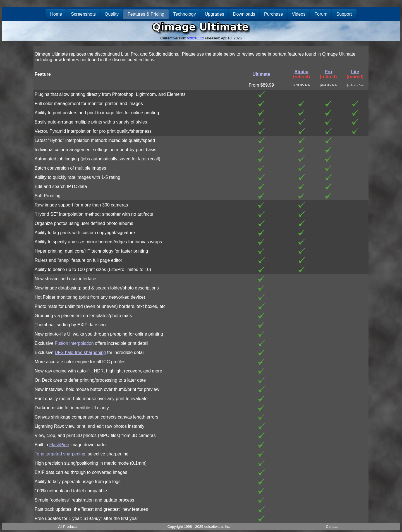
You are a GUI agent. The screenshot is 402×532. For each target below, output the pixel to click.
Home (56, 14)
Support (344, 14)
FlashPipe (59, 445)
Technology (185, 14)
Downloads (244, 14)
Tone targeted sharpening (60, 454)
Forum (321, 14)
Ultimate (261, 74)
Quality (112, 14)
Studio (301, 72)
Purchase (274, 14)
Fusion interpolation (74, 343)
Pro (328, 72)
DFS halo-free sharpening (80, 352)
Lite (355, 72)
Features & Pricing (146, 14)
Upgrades (214, 14)
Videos (299, 14)
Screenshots (83, 14)
